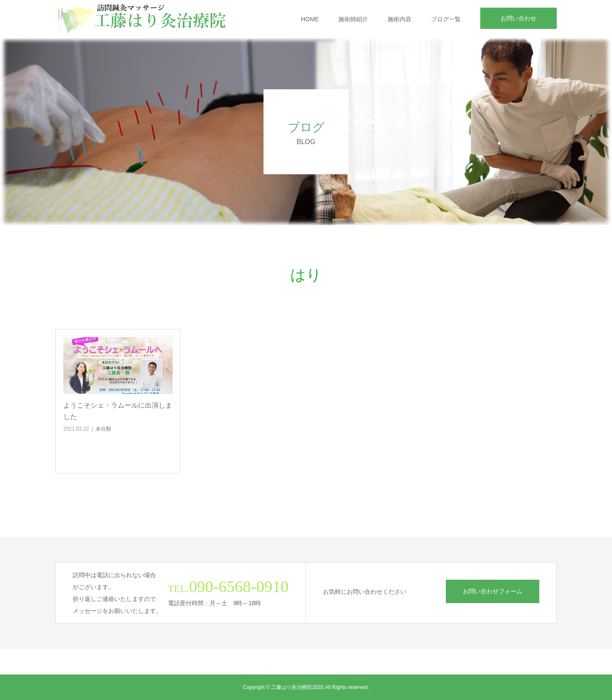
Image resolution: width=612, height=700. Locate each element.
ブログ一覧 (446, 19)
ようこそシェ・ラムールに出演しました (118, 411)
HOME (310, 19)
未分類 (103, 429)
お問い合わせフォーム (493, 591)
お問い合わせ (518, 18)
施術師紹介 (353, 19)
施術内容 (399, 19)
